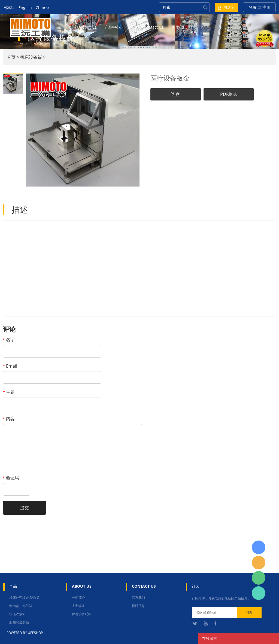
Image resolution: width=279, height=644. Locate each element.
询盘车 (229, 7)
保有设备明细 (82, 614)
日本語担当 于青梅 (259, 547)
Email (10, 366)
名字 (9, 340)
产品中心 (112, 27)
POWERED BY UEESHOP (25, 633)
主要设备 (78, 606)
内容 (9, 419)
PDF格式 (229, 94)
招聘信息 (138, 606)
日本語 (9, 7)
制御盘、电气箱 (21, 606)
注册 (266, 7)
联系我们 (138, 598)
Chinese (43, 7)
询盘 (175, 94)
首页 (68, 27)
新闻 (132, 27)
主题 (9, 392)
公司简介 (78, 598)
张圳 (259, 593)
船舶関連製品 (19, 622)
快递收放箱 (17, 614)
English (25, 7)
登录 (253, 7)
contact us (154, 27)
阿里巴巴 (179, 27)
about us (88, 27)
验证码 (11, 478)
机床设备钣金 (33, 57)
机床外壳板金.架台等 (24, 598)
